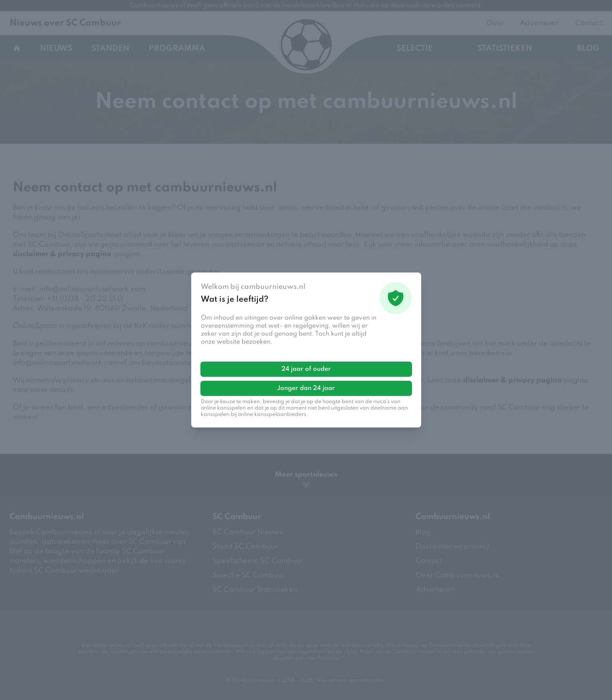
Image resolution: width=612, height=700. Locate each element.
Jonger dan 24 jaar (306, 388)
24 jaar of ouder (306, 369)
